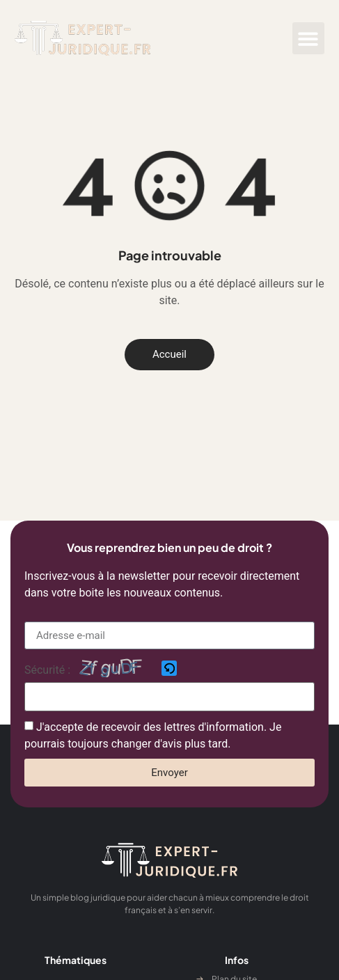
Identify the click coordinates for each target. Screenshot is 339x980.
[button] (309, 39)
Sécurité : (47, 670)
